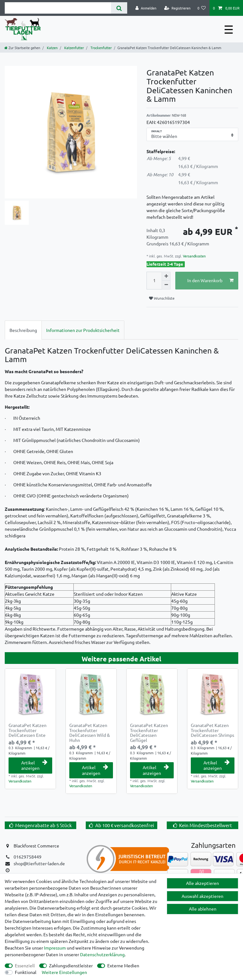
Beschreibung (23, 330)
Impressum (55, 948)
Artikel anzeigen (34, 765)
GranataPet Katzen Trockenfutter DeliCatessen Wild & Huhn (90, 733)
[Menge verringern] (166, 285)
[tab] (23, 330)
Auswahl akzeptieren (202, 896)
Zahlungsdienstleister (71, 965)
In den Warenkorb (211, 280)
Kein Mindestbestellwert (206, 825)
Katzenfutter (74, 48)
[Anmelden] (146, 8)
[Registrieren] (177, 8)
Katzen (52, 48)
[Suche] (119, 8)
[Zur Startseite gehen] (22, 48)
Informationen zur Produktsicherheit (83, 330)
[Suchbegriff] (58, 8)
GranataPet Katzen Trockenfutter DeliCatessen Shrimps (212, 730)
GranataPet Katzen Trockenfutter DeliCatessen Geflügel (149, 733)
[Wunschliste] (202, 8)
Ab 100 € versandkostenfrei (125, 825)
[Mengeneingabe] (154, 281)
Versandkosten (194, 256)
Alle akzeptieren (202, 883)
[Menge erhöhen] (166, 276)
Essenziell (25, 965)
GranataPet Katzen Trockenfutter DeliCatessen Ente (28, 730)
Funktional (26, 972)
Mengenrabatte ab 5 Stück (44, 825)
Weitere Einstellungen (64, 972)
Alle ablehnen (203, 909)
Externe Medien (123, 965)
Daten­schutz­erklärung (102, 954)
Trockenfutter (101, 48)
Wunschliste (162, 298)
